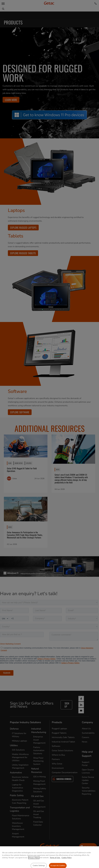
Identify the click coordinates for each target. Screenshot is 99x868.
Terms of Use (55, 865)
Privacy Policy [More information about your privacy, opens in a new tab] (34, 865)
